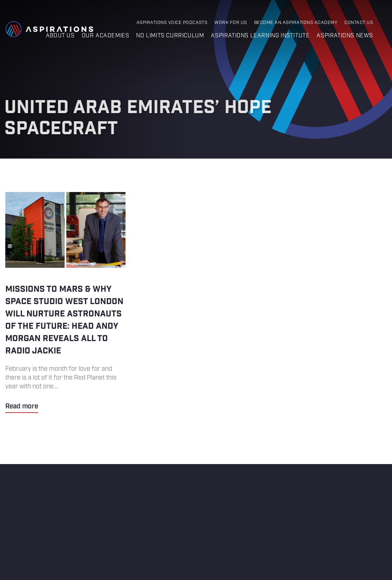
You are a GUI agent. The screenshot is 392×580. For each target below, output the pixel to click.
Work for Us (231, 23)
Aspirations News (345, 36)
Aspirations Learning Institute (260, 36)
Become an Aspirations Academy (296, 23)
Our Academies (106, 36)
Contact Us (359, 23)
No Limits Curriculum (170, 36)
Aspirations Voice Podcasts (172, 23)
